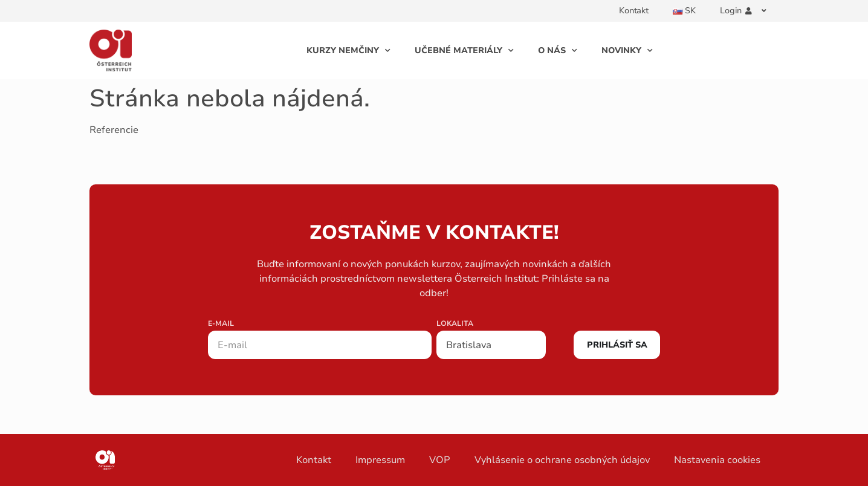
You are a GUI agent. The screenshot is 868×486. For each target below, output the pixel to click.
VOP (440, 460)
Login (743, 11)
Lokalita (455, 324)
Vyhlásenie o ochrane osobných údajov (562, 460)
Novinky (627, 51)
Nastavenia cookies (717, 460)
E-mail (221, 324)
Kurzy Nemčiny (348, 51)
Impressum (380, 460)
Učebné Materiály (464, 51)
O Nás (558, 51)
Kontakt (634, 11)
